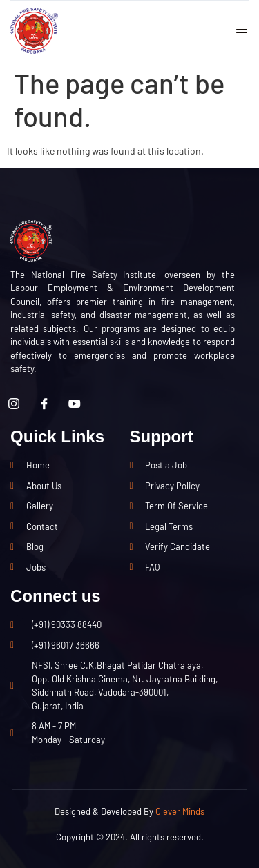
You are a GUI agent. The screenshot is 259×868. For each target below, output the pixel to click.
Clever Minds (180, 811)
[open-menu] (237, 31)
